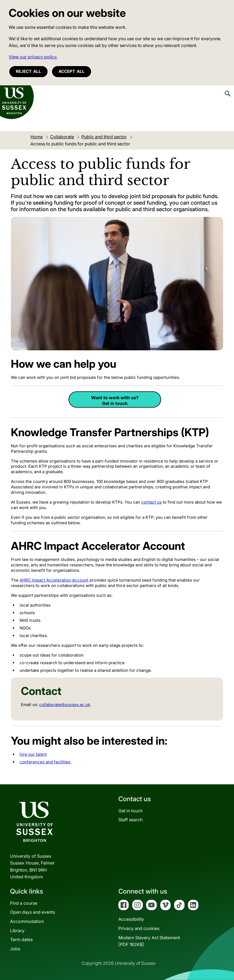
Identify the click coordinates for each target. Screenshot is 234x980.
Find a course (24, 903)
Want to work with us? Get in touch (115, 401)
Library (17, 931)
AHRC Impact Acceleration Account (54, 580)
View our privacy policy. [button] (33, 57)
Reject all (28, 71)
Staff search (130, 820)
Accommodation (27, 921)
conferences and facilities (45, 762)
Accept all (72, 71)
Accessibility (131, 919)
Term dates (21, 940)
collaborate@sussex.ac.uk (65, 705)
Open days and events (33, 912)
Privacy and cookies (139, 928)
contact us (151, 502)
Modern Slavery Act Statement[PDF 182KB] (149, 941)
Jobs (15, 949)
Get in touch (130, 811)
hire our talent (33, 754)
